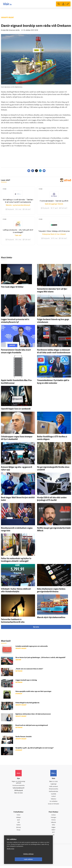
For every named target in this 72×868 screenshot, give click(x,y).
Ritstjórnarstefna (53, 789)
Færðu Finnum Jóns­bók (23, 737)
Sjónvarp (19, 829)
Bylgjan (54, 829)
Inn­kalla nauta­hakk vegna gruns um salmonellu (32, 646)
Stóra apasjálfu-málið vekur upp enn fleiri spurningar (33, 692)
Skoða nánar (11, 854)
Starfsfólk (54, 795)
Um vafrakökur (54, 802)
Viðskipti (19, 819)
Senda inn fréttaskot (54, 805)
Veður (53, 826)
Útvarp (19, 832)
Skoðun (18, 826)
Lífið (18, 824)
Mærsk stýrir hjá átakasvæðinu (51, 618)
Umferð (53, 797)
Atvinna (53, 821)
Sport (18, 821)
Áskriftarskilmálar (53, 792)
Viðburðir (54, 824)
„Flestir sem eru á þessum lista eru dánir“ (29, 669)
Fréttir (19, 816)
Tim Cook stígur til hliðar (12, 287)
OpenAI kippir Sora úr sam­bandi (16, 409)
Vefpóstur (53, 800)
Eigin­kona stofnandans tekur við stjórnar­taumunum (33, 714)
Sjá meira (36, 627)
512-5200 (55, 782)
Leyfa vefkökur (40, 859)
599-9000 (20, 794)
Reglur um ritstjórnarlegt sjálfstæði (18, 783)
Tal (54, 837)
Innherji (53, 816)
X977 (53, 834)
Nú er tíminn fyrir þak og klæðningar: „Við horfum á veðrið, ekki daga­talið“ (41, 658)
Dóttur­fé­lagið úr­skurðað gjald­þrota (27, 703)
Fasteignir (54, 819)
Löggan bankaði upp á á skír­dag (26, 680)
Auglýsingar (54, 784)
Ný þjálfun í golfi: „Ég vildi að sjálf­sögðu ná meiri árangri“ (35, 748)
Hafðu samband (53, 787)
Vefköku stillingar (17, 859)
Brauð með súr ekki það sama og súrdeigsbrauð (32, 725)
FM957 (53, 832)
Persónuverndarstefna (19, 786)
